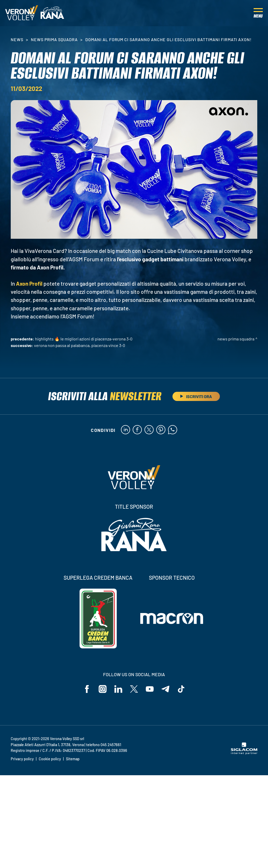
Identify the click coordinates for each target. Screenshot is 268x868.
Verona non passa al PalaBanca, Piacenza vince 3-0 (80, 345)
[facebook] (137, 430)
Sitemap (73, 759)
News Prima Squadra (54, 39)
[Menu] (258, 13)
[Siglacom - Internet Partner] (244, 753)
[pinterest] (161, 430)
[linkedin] (125, 430)
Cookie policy (50, 759)
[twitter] (149, 430)
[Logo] (22, 13)
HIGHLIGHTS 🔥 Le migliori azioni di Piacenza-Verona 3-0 (84, 339)
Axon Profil (29, 283)
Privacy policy (22, 759)
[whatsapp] (173, 430)
